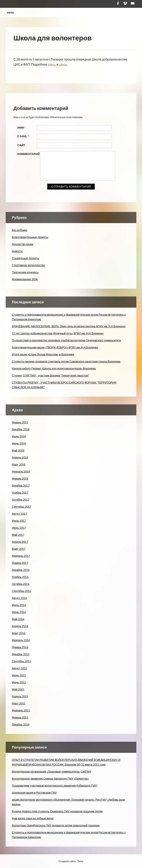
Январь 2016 (20, 647)
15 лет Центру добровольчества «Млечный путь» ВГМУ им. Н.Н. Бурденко (58, 333)
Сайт (21, 145)
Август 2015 (19, 668)
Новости (17, 251)
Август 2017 (19, 514)
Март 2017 (19, 549)
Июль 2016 (19, 605)
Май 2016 (18, 619)
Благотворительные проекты (30, 237)
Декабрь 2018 (21, 429)
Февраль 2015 (21, 710)
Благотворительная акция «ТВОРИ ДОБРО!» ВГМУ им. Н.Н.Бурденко (55, 347)
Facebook (118, 3)
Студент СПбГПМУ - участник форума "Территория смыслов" (50, 375)
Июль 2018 (19, 436)
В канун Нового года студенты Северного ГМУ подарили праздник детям (57, 811)
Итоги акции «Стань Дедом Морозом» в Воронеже (43, 354)
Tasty (80, 861)
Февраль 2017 (21, 556)
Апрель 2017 (20, 542)
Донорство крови (23, 244)
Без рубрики (20, 230)
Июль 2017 (19, 521)
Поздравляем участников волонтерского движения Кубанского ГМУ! (55, 786)
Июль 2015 (19, 675)
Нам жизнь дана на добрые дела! (33, 818)
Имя (22, 128)
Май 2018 (18, 450)
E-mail (24, 136)
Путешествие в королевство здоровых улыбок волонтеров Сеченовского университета (66, 340)
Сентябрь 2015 (21, 661)
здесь (52, 64)
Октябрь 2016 (21, 584)
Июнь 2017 (19, 528)
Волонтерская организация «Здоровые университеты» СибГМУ (52, 771)
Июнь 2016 (19, 612)
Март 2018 (19, 464)
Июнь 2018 (19, 443)
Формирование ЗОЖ (25, 279)
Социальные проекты (25, 258)
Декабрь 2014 (21, 724)
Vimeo (125, 3)
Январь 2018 (20, 479)
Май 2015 (18, 689)
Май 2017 (18, 535)
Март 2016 (19, 633)
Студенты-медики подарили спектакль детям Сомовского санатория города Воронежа (66, 361)
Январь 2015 (20, 717)
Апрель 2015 (20, 696)
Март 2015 (19, 703)
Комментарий (29, 154)
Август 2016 (19, 598)
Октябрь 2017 (21, 500)
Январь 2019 (20, 422)
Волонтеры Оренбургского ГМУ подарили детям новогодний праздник (56, 825)
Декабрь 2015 (21, 654)
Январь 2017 (20, 563)
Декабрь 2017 (21, 486)
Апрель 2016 (20, 626)
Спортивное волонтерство (29, 265)
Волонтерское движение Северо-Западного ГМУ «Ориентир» (50, 779)
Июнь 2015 (19, 682)
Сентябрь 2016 (21, 591)
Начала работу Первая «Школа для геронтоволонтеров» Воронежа (54, 368)
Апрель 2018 (20, 457)
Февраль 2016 (21, 640)
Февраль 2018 (21, 471)
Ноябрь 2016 (20, 577)
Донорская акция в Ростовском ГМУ (34, 793)
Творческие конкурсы (25, 272)
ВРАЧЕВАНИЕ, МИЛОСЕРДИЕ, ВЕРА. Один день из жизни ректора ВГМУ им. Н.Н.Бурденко (69, 326)
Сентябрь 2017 (21, 507)
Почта (133, 3)
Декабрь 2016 (21, 570)
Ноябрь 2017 (20, 493)
